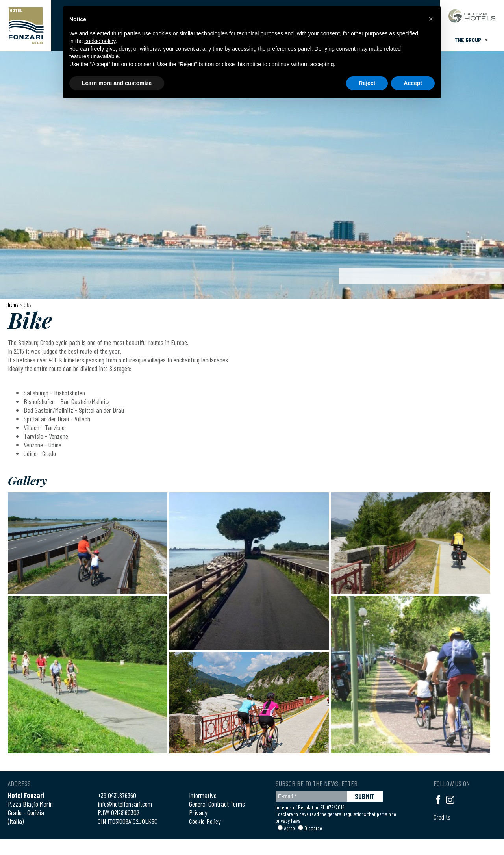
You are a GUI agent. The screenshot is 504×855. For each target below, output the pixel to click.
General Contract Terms (217, 804)
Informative (203, 795)
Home (13, 305)
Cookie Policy (205, 821)
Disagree (313, 828)
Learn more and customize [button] (117, 83)
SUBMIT (365, 796)
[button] (431, 19)
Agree (289, 828)
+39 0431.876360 (117, 795)
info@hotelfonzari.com (125, 804)
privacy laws (288, 821)
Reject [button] (367, 83)
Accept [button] (413, 83)
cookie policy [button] (100, 41)
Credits (442, 817)
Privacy (198, 812)
